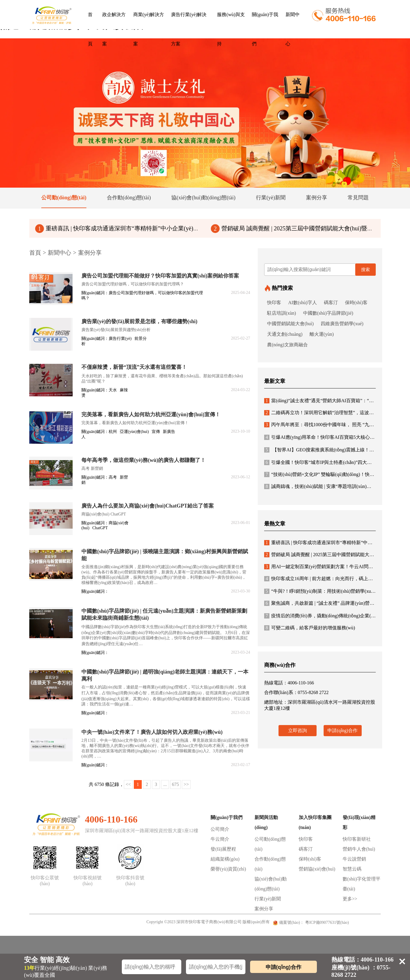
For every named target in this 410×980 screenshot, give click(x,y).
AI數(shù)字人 (303, 303)
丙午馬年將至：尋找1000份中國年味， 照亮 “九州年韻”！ (327, 425)
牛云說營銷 (354, 859)
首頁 (90, 29)
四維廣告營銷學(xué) (342, 324)
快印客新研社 (357, 839)
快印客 (274, 303)
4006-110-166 (111, 819)
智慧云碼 (352, 869)
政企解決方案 (114, 29)
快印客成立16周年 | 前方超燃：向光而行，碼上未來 (321, 579)
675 (175, 784)
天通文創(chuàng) (285, 334)
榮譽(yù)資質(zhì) (228, 869)
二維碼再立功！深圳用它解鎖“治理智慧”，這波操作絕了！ (328, 413)
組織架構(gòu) (225, 859)
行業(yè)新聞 (268, 899)
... (165, 784)
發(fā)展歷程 (223, 849)
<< (128, 784)
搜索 (365, 270)
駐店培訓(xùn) (282, 313)
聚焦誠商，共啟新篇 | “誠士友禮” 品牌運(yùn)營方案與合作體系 (333, 603)
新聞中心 (293, 29)
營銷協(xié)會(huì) (317, 869)
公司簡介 (220, 829)
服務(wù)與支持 (231, 29)
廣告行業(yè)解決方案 (189, 29)
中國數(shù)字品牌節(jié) (328, 313)
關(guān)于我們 (265, 29)
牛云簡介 (220, 839)
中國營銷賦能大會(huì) (290, 324)
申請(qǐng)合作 (342, 730)
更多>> (350, 899)
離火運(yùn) (322, 334)
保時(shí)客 (356, 303)
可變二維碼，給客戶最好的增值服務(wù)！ (310, 628)
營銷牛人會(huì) (359, 849)
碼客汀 (331, 303)
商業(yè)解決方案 (149, 29)
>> (186, 784)
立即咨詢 (298, 730)
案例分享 (90, 253)
